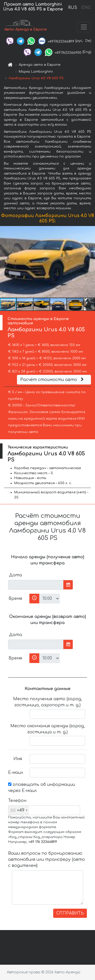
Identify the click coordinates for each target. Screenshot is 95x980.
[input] (36, 585)
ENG (86, 8)
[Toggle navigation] (84, 27)
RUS (73, 8)
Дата (16, 575)
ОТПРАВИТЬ (70, 913)
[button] (90, 262)
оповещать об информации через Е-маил (42, 788)
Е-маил (16, 773)
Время (15, 599)
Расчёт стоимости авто (53, 380)
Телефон (17, 801)
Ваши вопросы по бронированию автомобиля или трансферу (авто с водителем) (46, 859)
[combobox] (19, 810)
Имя (18, 759)
